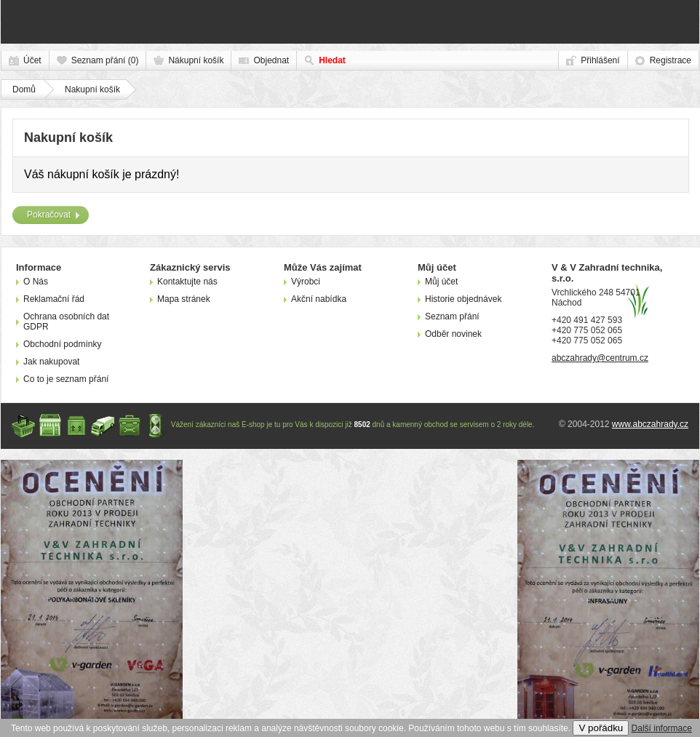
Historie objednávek (463, 299)
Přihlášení (600, 60)
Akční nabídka (319, 299)
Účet (32, 60)
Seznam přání (452, 316)
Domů (24, 89)
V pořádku (601, 728)
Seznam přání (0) (105, 60)
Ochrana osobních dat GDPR (66, 322)
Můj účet (441, 282)
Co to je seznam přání (66, 379)
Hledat (332, 60)
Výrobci (306, 282)
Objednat (271, 60)
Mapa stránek (184, 299)
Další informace (662, 728)
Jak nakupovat (51, 362)
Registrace (671, 60)
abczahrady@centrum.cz (600, 358)
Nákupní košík (196, 60)
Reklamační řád (54, 299)
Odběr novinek (453, 334)
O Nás (36, 282)
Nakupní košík (92, 89)
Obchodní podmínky (62, 344)
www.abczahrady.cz (650, 424)
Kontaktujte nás (187, 282)
